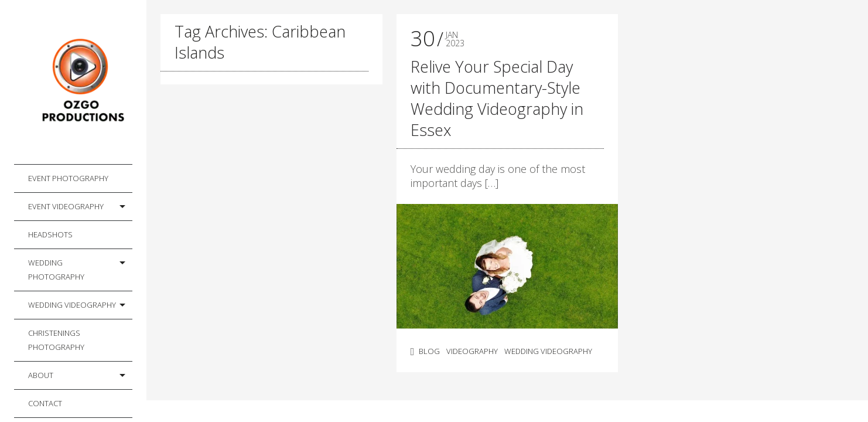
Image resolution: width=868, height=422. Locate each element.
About (41, 375)
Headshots (50, 234)
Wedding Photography (56, 270)
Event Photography (68, 178)
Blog (429, 351)
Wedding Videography (72, 305)
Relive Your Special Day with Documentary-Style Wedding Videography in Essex (497, 98)
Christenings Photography (56, 340)
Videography (472, 351)
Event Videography (66, 206)
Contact (45, 403)
